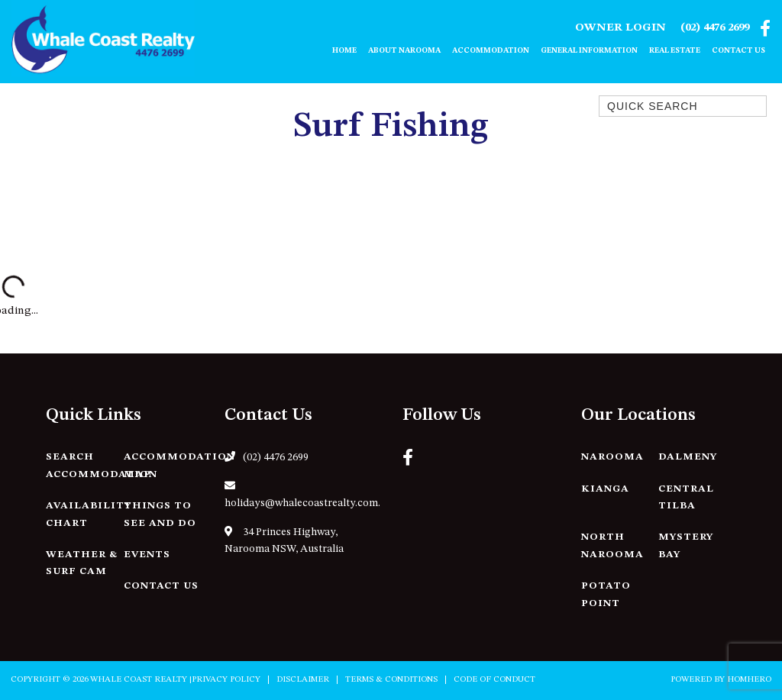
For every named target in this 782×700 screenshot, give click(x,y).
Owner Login (620, 28)
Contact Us (738, 50)
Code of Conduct (494, 680)
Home (344, 50)
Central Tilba (686, 498)
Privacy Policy (226, 680)
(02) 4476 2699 (715, 28)
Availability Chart (89, 515)
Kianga (605, 489)
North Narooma (612, 546)
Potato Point (606, 595)
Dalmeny (688, 457)
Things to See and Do (160, 515)
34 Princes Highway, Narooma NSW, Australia (284, 540)
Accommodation (491, 50)
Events (147, 555)
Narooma (612, 457)
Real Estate (675, 50)
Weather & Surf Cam (82, 563)
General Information (589, 50)
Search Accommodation (102, 466)
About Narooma (404, 50)
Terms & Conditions (391, 680)
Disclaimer (303, 680)
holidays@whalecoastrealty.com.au (302, 495)
